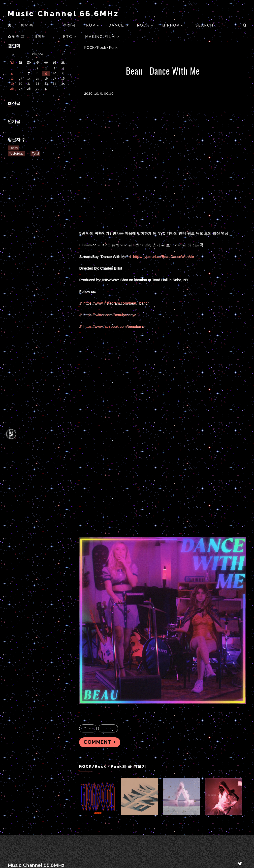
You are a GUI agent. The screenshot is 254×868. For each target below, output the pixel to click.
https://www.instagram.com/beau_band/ (116, 303)
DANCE (117, 25)
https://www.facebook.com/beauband (114, 326)
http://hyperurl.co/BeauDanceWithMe (163, 256)
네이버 (40, 36)
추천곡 (70, 25)
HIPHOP (172, 25)
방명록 (27, 25)
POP (92, 25)
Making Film (101, 37)
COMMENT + (100, 742)
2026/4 (37, 54)
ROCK (144, 25)
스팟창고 (16, 36)
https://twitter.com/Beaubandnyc (110, 315)
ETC (68, 37)
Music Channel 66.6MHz (63, 14)
